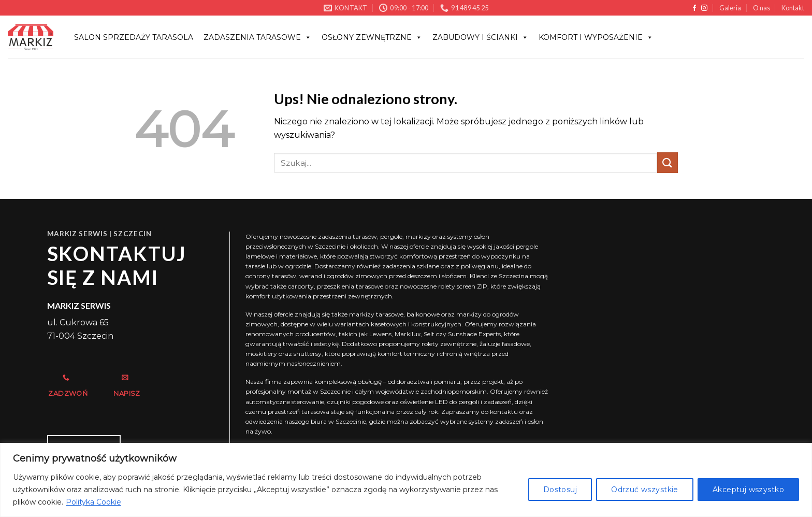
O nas (762, 8)
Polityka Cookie (93, 502)
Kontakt (793, 8)
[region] (406, 480)
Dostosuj (560, 490)
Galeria (730, 8)
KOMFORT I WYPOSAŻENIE (596, 37)
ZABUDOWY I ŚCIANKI (480, 37)
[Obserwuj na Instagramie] (704, 8)
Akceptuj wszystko (748, 490)
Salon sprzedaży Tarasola (134, 37)
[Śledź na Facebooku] (694, 8)
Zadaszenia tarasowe (257, 37)
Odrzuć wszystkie (645, 490)
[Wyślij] (668, 162)
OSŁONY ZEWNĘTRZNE (372, 37)
